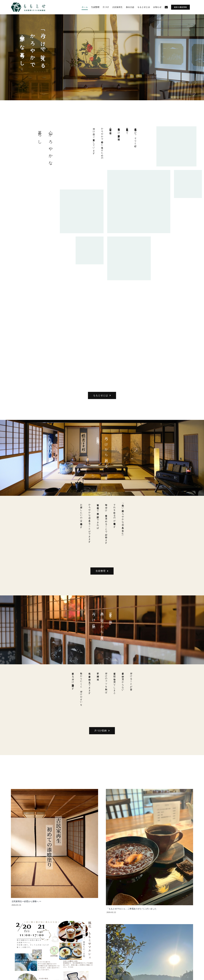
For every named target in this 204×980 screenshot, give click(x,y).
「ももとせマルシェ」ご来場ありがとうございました (132, 909)
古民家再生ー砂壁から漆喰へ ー (26, 901)
